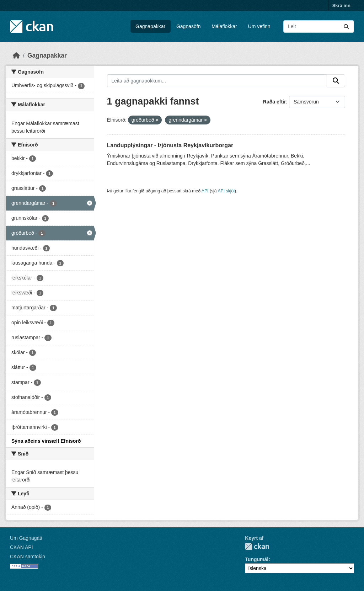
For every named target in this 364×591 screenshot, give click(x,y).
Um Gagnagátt (26, 538)
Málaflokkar (224, 26)
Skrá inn (341, 6)
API (205, 191)
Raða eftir (275, 102)
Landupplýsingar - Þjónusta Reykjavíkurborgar (170, 145)
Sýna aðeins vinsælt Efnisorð (46, 441)
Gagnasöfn (189, 26)
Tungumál (257, 559)
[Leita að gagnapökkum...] (319, 26)
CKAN (257, 546)
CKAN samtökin (28, 557)
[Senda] (346, 26)
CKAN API (22, 547)
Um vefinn (259, 26)
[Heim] (16, 55)
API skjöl (226, 191)
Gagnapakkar (150, 26)
